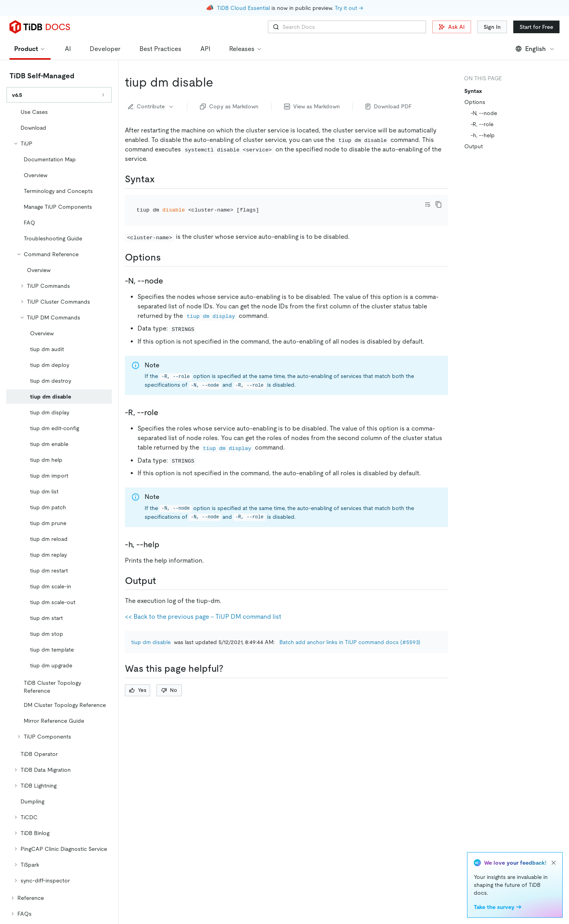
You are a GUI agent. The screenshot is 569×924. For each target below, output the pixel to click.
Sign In (492, 27)
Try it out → (349, 8)
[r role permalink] (165, 412)
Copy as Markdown (229, 106)
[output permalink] (162, 581)
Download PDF (389, 106)
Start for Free (536, 27)
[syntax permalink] (161, 179)
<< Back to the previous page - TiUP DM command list (203, 617)
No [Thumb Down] (169, 690)
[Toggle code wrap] (428, 204)
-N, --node (484, 113)
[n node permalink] (170, 281)
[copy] (439, 204)
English (535, 49)
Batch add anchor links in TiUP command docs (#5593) (350, 642)
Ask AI (452, 27)
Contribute (151, 106)
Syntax (473, 91)
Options (475, 102)
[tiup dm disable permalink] (220, 82)
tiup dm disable (151, 642)
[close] (554, 863)
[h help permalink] (166, 544)
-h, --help (483, 135)
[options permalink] (167, 257)
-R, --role (482, 124)
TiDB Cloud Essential (243, 8)
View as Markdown (312, 106)
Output (474, 146)
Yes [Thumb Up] (138, 690)
